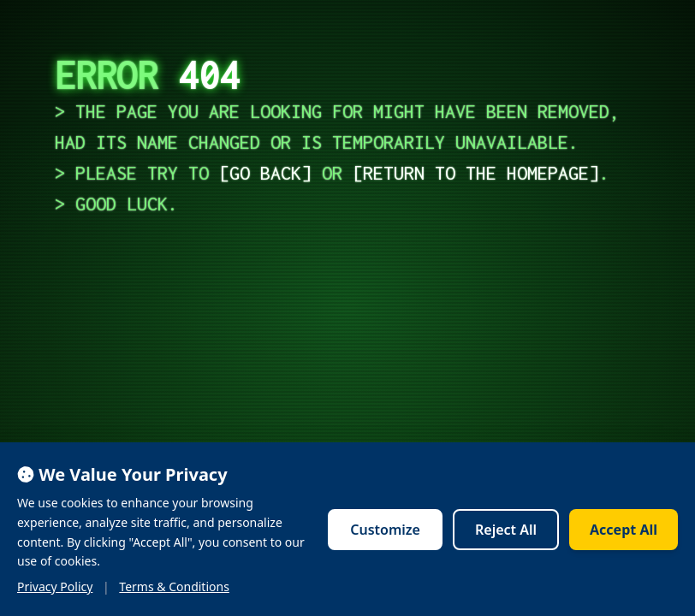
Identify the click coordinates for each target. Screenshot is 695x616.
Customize (385, 530)
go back (265, 173)
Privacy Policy (55, 586)
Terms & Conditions (174, 586)
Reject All (506, 530)
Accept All (624, 530)
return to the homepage (476, 173)
